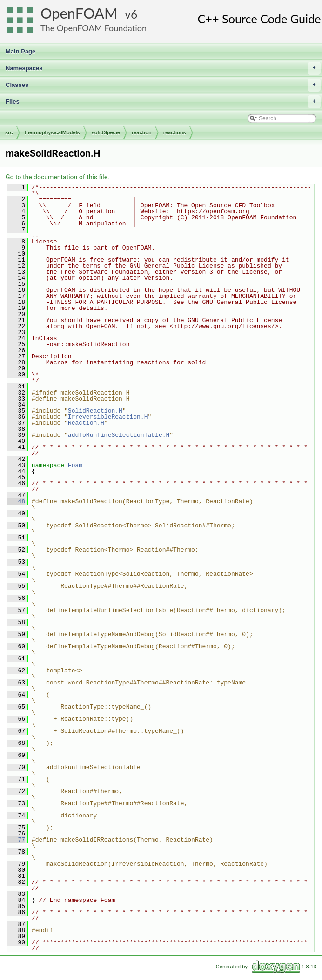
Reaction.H (86, 423)
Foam (75, 465)
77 (16, 840)
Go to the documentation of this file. (57, 177)
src (9, 132)
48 (16, 501)
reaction (142, 132)
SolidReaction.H (95, 411)
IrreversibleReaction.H (108, 417)
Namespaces (163, 68)
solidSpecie (106, 132)
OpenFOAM (79, 13)
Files (163, 102)
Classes (163, 85)
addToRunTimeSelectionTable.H (119, 435)
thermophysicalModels (52, 132)
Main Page (20, 51)
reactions (175, 132)
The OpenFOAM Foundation (94, 28)
